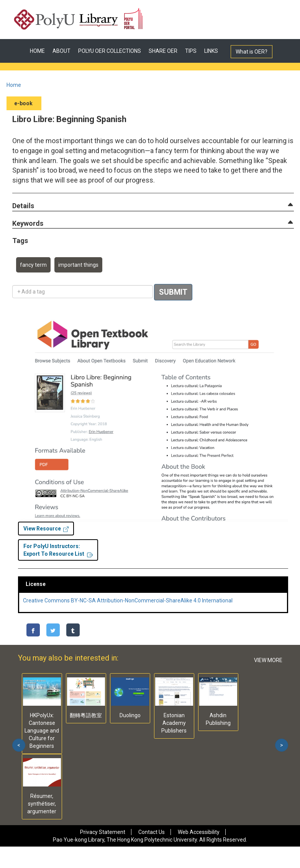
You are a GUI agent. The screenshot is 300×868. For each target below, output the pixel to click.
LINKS (211, 51)
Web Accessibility (199, 832)
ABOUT (61, 51)
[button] (23, 206)
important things (78, 265)
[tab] (153, 206)
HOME (37, 51)
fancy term (33, 265)
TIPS (191, 51)
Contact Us (152, 832)
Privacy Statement (103, 832)
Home (14, 85)
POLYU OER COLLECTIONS (110, 51)
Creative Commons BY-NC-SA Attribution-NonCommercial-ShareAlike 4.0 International (128, 600)
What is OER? (252, 52)
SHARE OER (163, 51)
